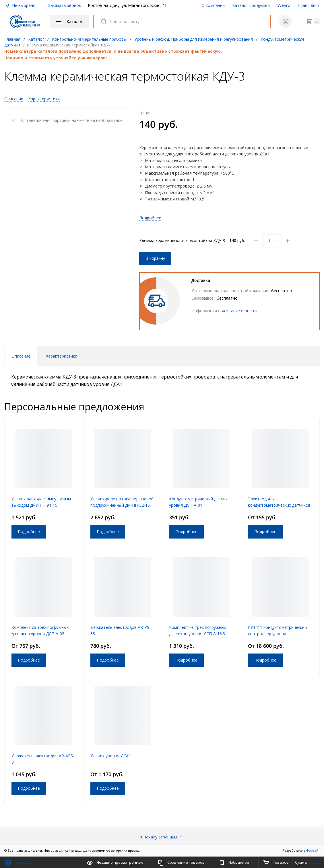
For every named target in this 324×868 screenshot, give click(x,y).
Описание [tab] (21, 356)
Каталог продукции (251, 5)
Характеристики (44, 99)
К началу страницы (162, 837)
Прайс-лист (309, 5)
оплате (252, 311)
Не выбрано (20, 5)
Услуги (284, 5)
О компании (213, 5)
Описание (14, 99)
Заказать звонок (65, 5)
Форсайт (313, 850)
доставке (231, 311)
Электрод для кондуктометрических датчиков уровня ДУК (279, 505)
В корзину (155, 258)
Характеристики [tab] (62, 356)
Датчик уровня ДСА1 (111, 756)
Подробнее (150, 218)
